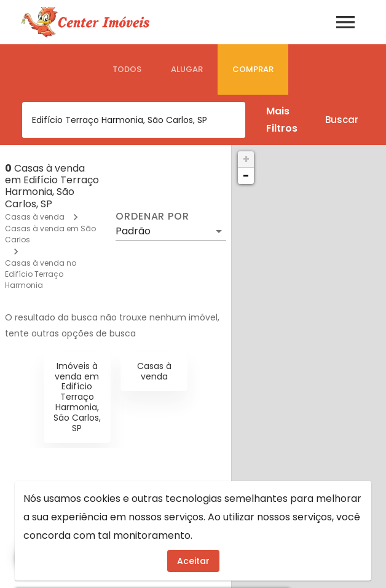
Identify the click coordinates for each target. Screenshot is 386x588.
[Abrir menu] (345, 22)
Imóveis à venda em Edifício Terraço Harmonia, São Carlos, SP (77, 397)
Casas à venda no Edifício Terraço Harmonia (41, 274)
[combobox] (134, 120)
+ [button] (246, 159)
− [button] (246, 176)
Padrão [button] (133, 231)
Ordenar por (152, 217)
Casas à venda (35, 217)
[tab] (127, 70)
